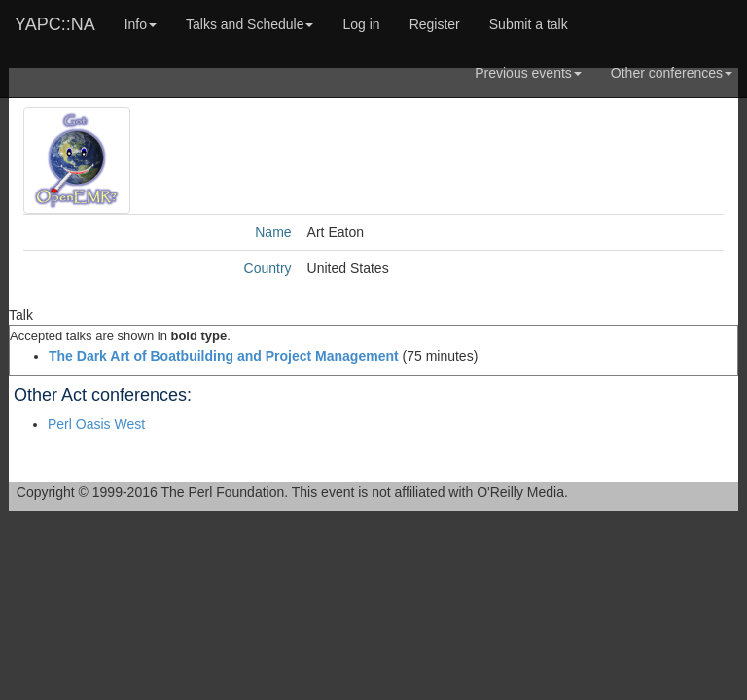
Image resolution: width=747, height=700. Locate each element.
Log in (361, 24)
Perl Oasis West (96, 424)
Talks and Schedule (249, 24)
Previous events (528, 73)
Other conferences (672, 73)
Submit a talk (529, 24)
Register (435, 24)
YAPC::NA (55, 24)
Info (141, 24)
